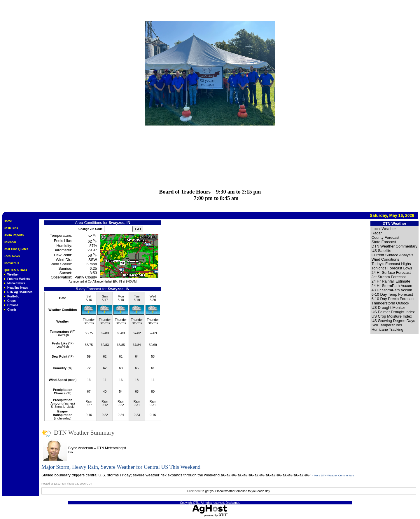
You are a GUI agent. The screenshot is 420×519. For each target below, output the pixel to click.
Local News (12, 256)
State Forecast (384, 242)
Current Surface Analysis (392, 255)
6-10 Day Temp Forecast (392, 294)
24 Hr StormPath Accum (392, 286)
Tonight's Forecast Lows (392, 268)
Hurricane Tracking (387, 329)
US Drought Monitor (388, 308)
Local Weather (384, 229)
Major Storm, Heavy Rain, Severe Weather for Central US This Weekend (121, 467)
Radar (377, 233)
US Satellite (381, 251)
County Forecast (385, 237)
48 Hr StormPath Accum (392, 290)
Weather (13, 275)
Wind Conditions (385, 259)
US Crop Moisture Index (392, 316)
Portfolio (13, 296)
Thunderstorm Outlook (390, 303)
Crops (12, 301)
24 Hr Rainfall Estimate (391, 281)
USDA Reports (14, 235)
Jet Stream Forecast (389, 277)
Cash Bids (11, 228)
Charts (12, 310)
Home (8, 221)
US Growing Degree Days (393, 321)
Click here (194, 491)
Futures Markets (19, 279)
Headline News (18, 288)
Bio (70, 452)
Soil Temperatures (387, 325)
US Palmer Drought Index (393, 312)
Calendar (10, 242)
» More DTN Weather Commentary (333, 476)
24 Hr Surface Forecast (391, 272)
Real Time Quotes (16, 249)
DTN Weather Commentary (394, 246)
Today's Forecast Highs (391, 264)
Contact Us (12, 263)
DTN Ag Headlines (20, 292)
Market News (16, 283)
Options (13, 305)
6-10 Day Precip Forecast (393, 299)
